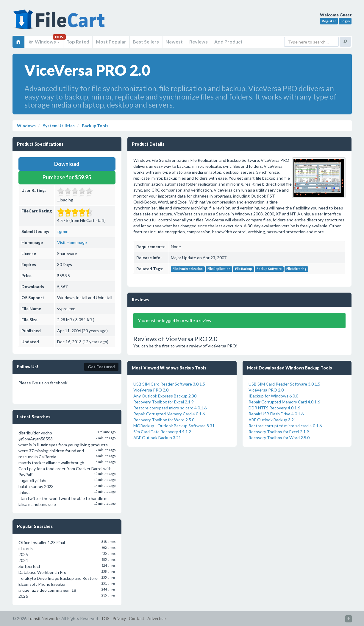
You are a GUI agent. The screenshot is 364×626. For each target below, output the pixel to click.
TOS (105, 618)
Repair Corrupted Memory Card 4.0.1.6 (169, 414)
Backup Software (269, 269)
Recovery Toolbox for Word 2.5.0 (164, 420)
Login (345, 21)
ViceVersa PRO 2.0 (151, 390)
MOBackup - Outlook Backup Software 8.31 (174, 426)
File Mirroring (296, 269)
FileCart (60, 22)
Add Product (228, 42)
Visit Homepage (72, 242)
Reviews (199, 42)
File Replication (219, 269)
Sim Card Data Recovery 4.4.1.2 (162, 432)
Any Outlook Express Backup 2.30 (165, 396)
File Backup (244, 269)
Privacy (119, 618)
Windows (44, 42)
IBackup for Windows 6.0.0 (273, 396)
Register (329, 21)
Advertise (157, 618)
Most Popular (111, 42)
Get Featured (101, 367)
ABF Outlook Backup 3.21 (157, 438)
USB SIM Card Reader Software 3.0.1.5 (169, 384)
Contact (137, 618)
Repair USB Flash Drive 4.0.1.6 (276, 414)
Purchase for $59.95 (67, 177)
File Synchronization (188, 269)
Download (67, 164)
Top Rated (78, 42)
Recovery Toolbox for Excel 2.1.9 (164, 402)
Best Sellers (146, 42)
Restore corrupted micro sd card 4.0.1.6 (170, 408)
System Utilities (58, 126)
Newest (174, 42)
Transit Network (43, 618)
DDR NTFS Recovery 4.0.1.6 (274, 408)
